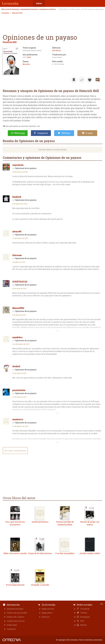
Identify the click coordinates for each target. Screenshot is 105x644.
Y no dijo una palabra (65, 553)
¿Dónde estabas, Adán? (90, 553)
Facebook (85, 609)
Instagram (85, 617)
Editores (46, 617)
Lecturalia (5, 13)
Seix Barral (57, 50)
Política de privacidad (17, 613)
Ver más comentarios (15, 451)
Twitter (84, 613)
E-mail (89, 133)
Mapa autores (48, 609)
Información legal (15, 609)
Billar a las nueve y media (15, 553)
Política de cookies (16, 617)
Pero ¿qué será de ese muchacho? (15, 523)
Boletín (83, 625)
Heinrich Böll (17, 13)
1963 (29, 57)
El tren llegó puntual (15, 585)
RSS (82, 621)
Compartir (43, 133)
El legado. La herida (40, 585)
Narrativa (26, 64)
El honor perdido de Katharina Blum (65, 523)
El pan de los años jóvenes (40, 553)
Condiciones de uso (16, 621)
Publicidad (12, 625)
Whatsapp (20, 133)
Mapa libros (47, 613)
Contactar (11, 629)
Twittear (66, 133)
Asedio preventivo (40, 522)
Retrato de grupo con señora (90, 523)
